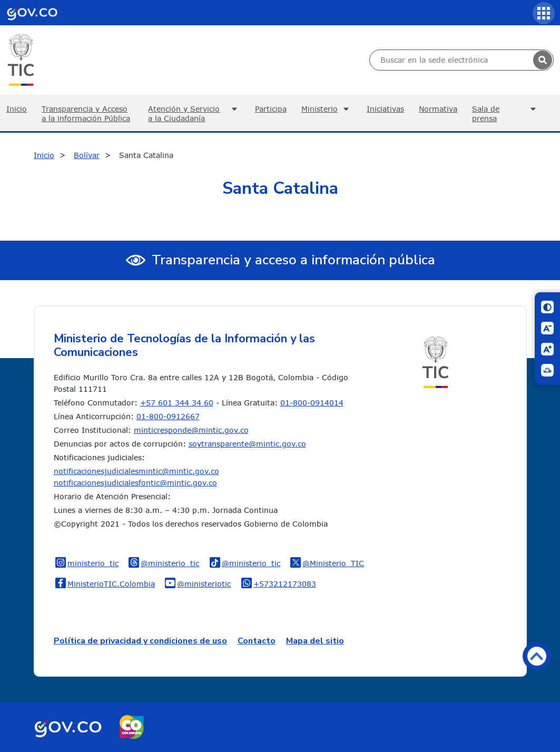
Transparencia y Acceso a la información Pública (86, 113)
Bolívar (87, 155)
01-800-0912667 (168, 416)
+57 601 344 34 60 (177, 403)
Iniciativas (385, 109)
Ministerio (327, 109)
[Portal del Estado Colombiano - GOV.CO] (32, 13)
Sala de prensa (505, 113)
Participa (271, 109)
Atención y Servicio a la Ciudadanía (194, 113)
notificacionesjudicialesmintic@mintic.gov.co (136, 471)
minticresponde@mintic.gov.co (191, 430)
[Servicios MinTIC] (544, 13)
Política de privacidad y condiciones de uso (140, 641)
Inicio (44, 155)
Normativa (438, 109)
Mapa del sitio (315, 641)
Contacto (257, 641)
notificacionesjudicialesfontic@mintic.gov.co (135, 483)
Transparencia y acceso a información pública (293, 260)
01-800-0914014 (312, 403)
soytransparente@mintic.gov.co (247, 444)
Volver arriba (537, 656)
